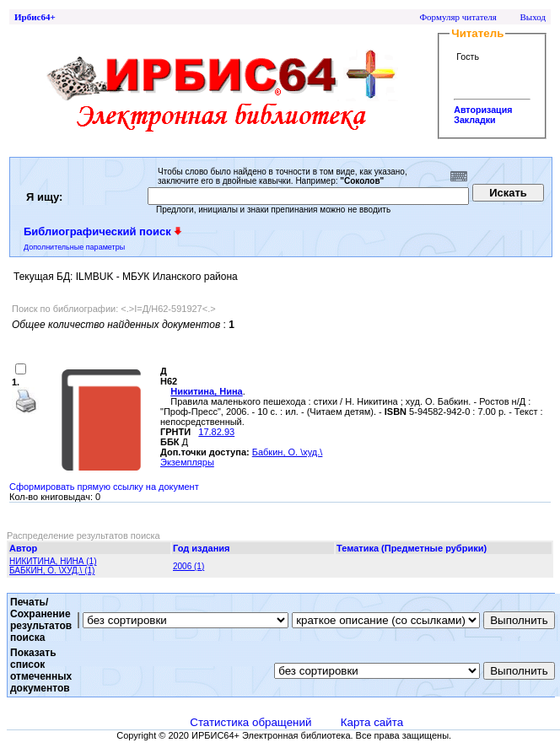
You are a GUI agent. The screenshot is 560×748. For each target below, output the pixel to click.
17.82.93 (216, 432)
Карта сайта (372, 722)
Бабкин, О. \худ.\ (288, 452)
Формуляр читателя (458, 17)
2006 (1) (188, 566)
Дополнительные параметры (74, 247)
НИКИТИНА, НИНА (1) (53, 561)
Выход (533, 17)
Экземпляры (187, 462)
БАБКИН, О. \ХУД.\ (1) (52, 570)
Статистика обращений (250, 722)
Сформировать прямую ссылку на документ (104, 487)
